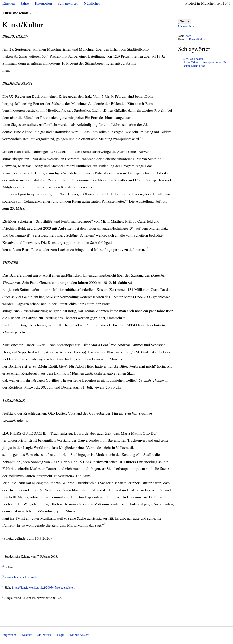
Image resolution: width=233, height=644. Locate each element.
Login (61, 635)
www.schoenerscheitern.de (21, 577)
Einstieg (9, 3)
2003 (188, 36)
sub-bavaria (44, 635)
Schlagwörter (68, 3)
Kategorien (43, 3)
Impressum (9, 635)
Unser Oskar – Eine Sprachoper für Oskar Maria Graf (204, 64)
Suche (185, 21)
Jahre (25, 3)
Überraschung (187, 27)
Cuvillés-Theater (193, 59)
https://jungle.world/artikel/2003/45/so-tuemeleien (43, 588)
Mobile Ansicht (80, 635)
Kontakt (27, 635)
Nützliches (92, 3)
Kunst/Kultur (197, 39)
